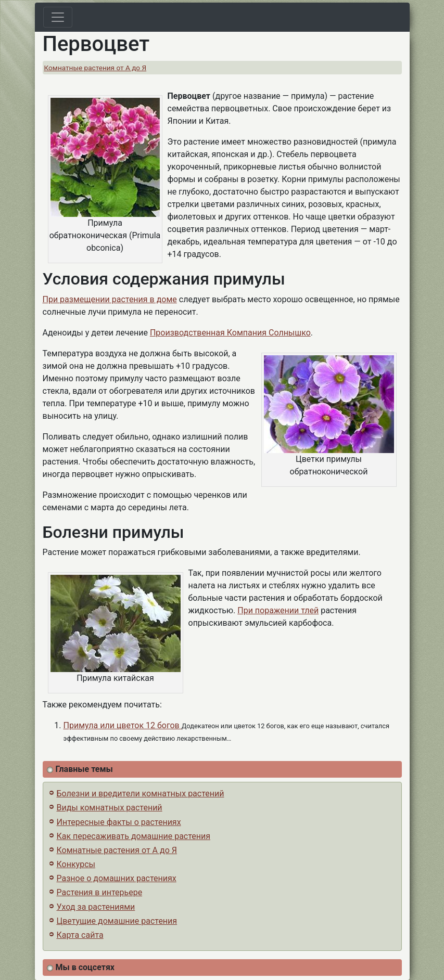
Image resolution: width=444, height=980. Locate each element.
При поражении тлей (278, 610)
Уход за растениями (96, 907)
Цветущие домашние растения (117, 921)
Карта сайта (80, 935)
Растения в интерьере (100, 892)
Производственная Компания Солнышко (230, 333)
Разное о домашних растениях (117, 878)
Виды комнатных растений (110, 808)
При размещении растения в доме (110, 299)
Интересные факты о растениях (119, 822)
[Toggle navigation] (58, 17)
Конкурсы (76, 864)
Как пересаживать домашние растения (134, 836)
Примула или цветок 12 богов (123, 725)
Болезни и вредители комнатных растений (141, 794)
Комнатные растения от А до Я (96, 68)
